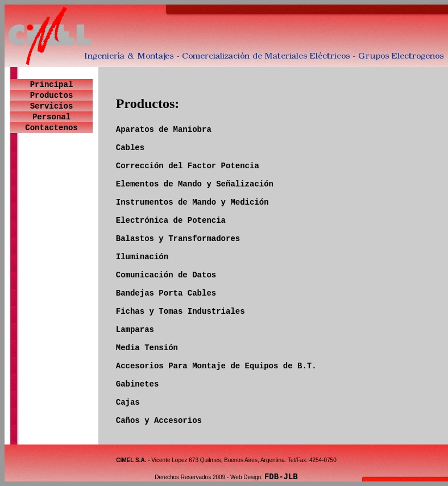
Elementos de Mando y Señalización (195, 184)
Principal (52, 85)
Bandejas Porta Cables (166, 293)
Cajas (128, 402)
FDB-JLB (281, 477)
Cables (130, 148)
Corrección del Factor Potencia (188, 166)
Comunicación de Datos (166, 275)
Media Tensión (147, 348)
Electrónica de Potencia (171, 221)
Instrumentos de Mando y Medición (192, 202)
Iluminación (142, 257)
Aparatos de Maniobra (164, 130)
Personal (51, 117)
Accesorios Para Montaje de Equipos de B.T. (216, 366)
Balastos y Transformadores (178, 239)
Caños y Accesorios (159, 421)
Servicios (52, 106)
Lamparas (135, 330)
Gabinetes (138, 384)
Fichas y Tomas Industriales (181, 311)
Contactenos (51, 128)
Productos (52, 95)
